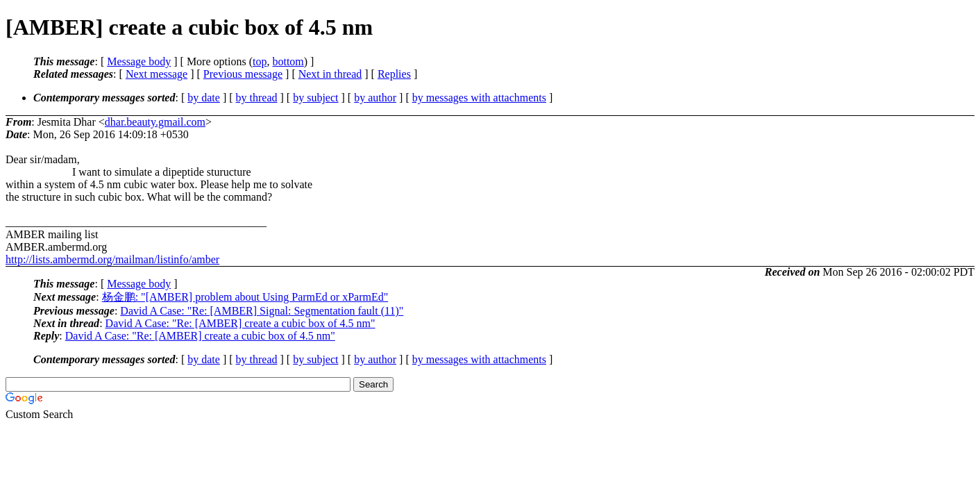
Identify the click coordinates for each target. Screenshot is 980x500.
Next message (157, 74)
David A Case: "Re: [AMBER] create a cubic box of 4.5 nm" (240, 323)
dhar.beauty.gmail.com (155, 122)
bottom (288, 61)
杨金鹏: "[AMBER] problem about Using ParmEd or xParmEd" (245, 297)
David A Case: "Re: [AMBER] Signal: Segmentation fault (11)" (262, 311)
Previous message (243, 74)
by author (375, 98)
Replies (394, 74)
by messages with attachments (479, 98)
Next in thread (330, 74)
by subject (315, 98)
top (260, 61)
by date (204, 98)
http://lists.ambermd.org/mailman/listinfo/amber (112, 259)
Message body (139, 61)
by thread (257, 98)
